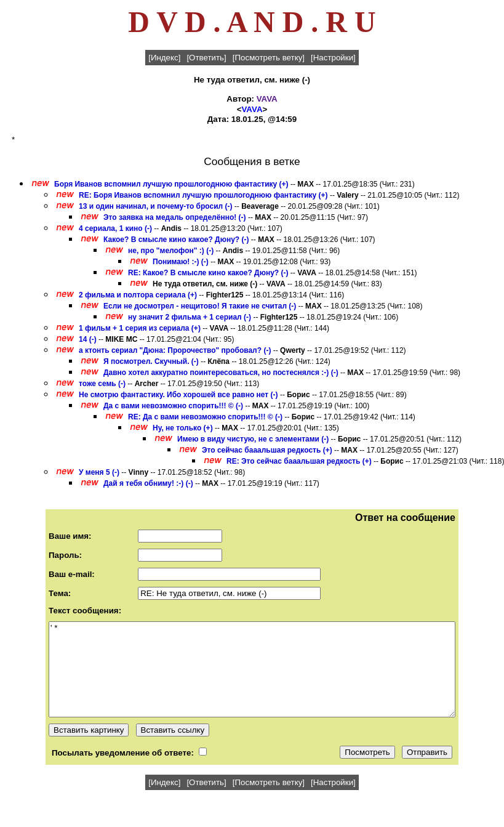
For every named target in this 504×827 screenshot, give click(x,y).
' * (252, 669)
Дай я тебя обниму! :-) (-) (148, 483)
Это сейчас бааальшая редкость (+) (267, 450)
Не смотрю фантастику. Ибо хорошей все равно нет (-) (178, 395)
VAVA (267, 99)
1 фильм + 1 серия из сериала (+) (140, 328)
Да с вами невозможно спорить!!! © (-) (173, 406)
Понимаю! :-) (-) (181, 262)
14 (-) (88, 339)
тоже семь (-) (102, 384)
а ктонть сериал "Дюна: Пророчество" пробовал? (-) (175, 350)
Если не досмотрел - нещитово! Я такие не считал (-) (200, 306)
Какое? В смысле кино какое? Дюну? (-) (176, 240)
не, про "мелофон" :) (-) (171, 251)
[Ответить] (206, 58)
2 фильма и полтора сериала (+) (138, 295)
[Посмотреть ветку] (269, 58)
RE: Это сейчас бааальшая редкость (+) (299, 461)
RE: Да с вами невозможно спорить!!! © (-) (205, 417)
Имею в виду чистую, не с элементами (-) (253, 439)
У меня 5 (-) (99, 472)
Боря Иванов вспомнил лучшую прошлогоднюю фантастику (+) (171, 184)
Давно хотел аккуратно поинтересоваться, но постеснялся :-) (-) (221, 373)
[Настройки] (333, 58)
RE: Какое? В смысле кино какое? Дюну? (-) (208, 273)
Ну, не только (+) (183, 428)
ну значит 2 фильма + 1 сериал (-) (190, 317)
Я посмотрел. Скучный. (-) (151, 361)
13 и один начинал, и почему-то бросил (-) (155, 206)
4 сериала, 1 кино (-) (115, 228)
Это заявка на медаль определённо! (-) (175, 217)
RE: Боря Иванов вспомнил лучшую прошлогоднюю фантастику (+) (203, 195)
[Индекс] (164, 58)
